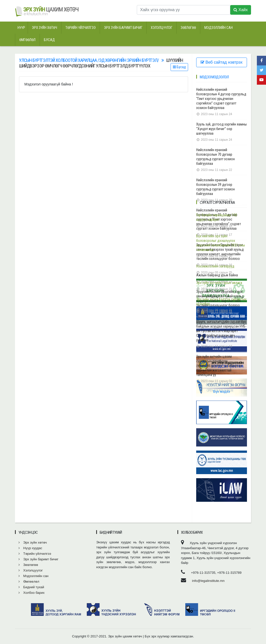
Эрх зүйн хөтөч (45, 28)
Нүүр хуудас (30, 548)
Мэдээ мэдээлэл (214, 77)
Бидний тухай (31, 587)
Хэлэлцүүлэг (162, 28)
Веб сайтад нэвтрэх (221, 62)
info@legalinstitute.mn (208, 581)
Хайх (241, 10)
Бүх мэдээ (222, 391)
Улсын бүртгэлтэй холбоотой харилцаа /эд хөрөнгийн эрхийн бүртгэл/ (89, 60)
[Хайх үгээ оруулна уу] (184, 10)
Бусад (49, 40)
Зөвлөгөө (188, 28)
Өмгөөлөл (27, 40)
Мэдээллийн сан (219, 28)
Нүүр (21, 28)
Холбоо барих (32, 593)
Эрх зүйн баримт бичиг (123, 28)
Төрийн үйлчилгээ (81, 28)
